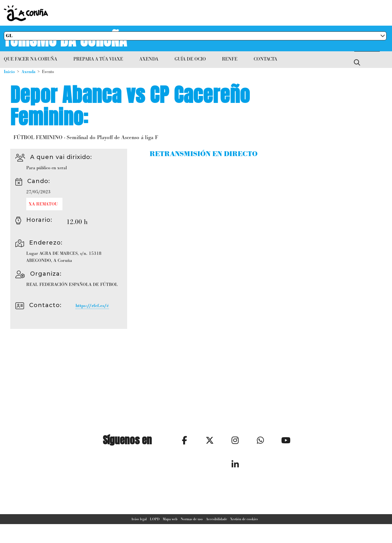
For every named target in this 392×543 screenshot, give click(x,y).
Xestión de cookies (244, 525)
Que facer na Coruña (30, 59)
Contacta (265, 59)
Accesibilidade (216, 525)
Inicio (9, 72)
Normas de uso (192, 525)
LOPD (155, 525)
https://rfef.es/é (92, 306)
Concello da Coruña (158, 13)
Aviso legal (139, 525)
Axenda (149, 59)
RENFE (230, 59)
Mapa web (170, 525)
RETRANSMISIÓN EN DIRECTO (204, 154)
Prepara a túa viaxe (98, 59)
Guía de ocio (190, 59)
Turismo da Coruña (66, 38)
